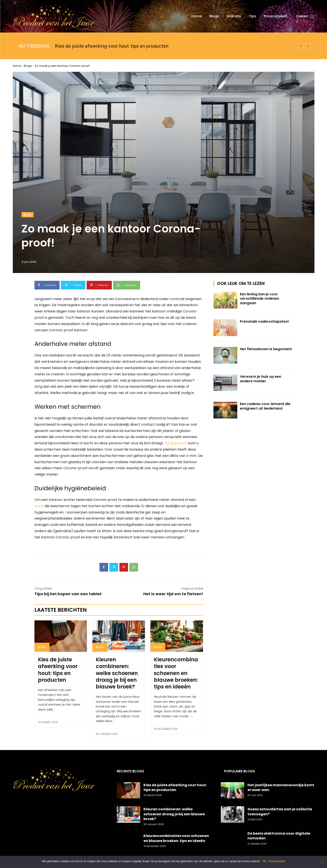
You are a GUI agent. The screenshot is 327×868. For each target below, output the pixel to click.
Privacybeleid (277, 861)
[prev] (301, 46)
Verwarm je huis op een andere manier (261, 379)
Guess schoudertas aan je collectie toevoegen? (280, 812)
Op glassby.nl (176, 443)
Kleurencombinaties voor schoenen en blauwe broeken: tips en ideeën (176, 673)
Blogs (28, 66)
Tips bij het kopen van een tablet (68, 594)
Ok (264, 861)
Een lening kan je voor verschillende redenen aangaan (259, 299)
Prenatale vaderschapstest (264, 321)
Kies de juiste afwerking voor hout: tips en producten (112, 46)
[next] (308, 46)
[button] (305, 16)
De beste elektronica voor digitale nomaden (279, 836)
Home (17, 66)
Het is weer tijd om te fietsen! (173, 594)
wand (39, 506)
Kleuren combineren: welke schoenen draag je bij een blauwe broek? (117, 673)
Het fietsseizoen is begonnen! (266, 349)
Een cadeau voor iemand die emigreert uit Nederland (265, 406)
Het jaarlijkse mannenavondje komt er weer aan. (281, 787)
